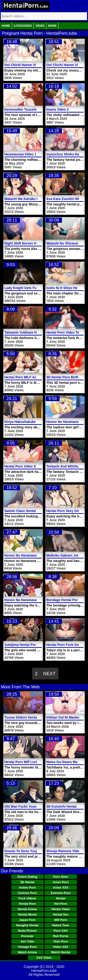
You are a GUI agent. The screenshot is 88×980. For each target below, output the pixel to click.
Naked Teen (61, 925)
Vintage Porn (27, 947)
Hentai (61, 898)
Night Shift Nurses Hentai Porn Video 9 (35, 243)
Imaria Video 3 (58, 109)
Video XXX (61, 947)
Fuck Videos (27, 898)
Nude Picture (27, 931)
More (52, 26)
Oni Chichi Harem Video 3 (25, 65)
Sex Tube (27, 941)
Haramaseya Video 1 (20, 154)
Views (40, 26)
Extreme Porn (61, 893)
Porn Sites (61, 877)
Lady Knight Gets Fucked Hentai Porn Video (39, 288)
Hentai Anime (27, 909)
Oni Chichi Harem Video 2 (67, 65)
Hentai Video (61, 909)
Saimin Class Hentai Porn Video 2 (31, 511)
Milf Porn (61, 920)
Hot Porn (61, 904)
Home (6, 26)
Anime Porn (27, 888)
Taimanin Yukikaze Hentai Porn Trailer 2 (35, 332)
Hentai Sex (61, 914)
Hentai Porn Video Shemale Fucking (33, 466)
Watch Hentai (61, 952)
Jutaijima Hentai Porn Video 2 (28, 645)
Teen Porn (61, 941)
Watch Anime (27, 952)
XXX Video (44, 958)
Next (49, 674)
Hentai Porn (27, 904)
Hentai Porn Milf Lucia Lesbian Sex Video (37, 762)
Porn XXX (61, 931)
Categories (23, 26)
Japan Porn (27, 920)
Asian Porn (61, 882)
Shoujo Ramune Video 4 (65, 851)
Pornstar (27, 936)
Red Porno (61, 936)
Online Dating (27, 877)
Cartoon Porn (27, 893)
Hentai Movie (27, 914)
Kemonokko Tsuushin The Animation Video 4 (40, 109)
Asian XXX (61, 888)
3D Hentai (27, 882)
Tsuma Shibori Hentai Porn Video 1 (32, 717)
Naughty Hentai (27, 925)
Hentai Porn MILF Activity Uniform (31, 377)
